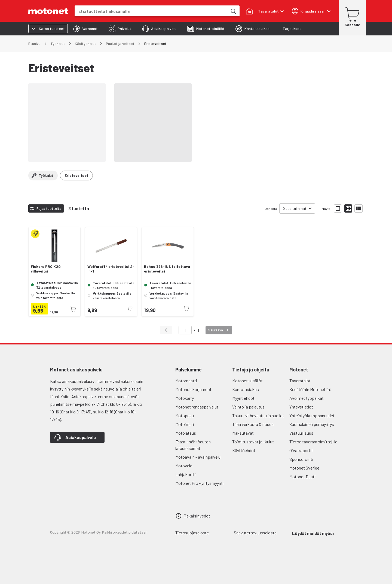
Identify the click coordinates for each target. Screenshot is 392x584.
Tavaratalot (300, 381)
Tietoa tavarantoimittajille (313, 442)
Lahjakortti (186, 474)
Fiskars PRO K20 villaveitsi (46, 269)
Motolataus (186, 433)
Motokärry (185, 398)
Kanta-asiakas (246, 389)
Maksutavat (243, 433)
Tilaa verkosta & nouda (253, 424)
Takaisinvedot (197, 516)
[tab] (85, 29)
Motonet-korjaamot (193, 389)
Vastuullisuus (301, 433)
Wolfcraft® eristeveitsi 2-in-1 (111, 269)
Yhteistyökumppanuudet (312, 415)
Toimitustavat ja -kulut (253, 442)
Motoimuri (185, 424)
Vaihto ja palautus (248, 407)
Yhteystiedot (301, 407)
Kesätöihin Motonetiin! (310, 389)
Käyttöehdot (244, 450)
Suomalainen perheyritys (312, 424)
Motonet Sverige (304, 468)
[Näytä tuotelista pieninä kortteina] (348, 208)
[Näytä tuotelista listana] (359, 208)
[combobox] (151, 11)
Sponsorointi (301, 459)
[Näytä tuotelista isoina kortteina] (338, 208)
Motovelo (184, 466)
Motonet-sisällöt (247, 381)
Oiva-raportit (301, 450)
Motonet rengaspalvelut (197, 407)
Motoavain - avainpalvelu (198, 457)
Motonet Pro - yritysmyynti (200, 483)
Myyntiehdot (243, 398)
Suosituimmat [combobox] (295, 208)
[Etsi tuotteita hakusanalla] (233, 11)
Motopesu (185, 415)
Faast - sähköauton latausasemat (193, 445)
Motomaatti (186, 381)
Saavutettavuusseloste (255, 533)
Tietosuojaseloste (192, 533)
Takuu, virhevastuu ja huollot (258, 415)
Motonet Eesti (302, 476)
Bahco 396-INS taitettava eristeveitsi (167, 269)
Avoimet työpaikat (307, 398)
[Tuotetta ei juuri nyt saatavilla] (73, 309)
